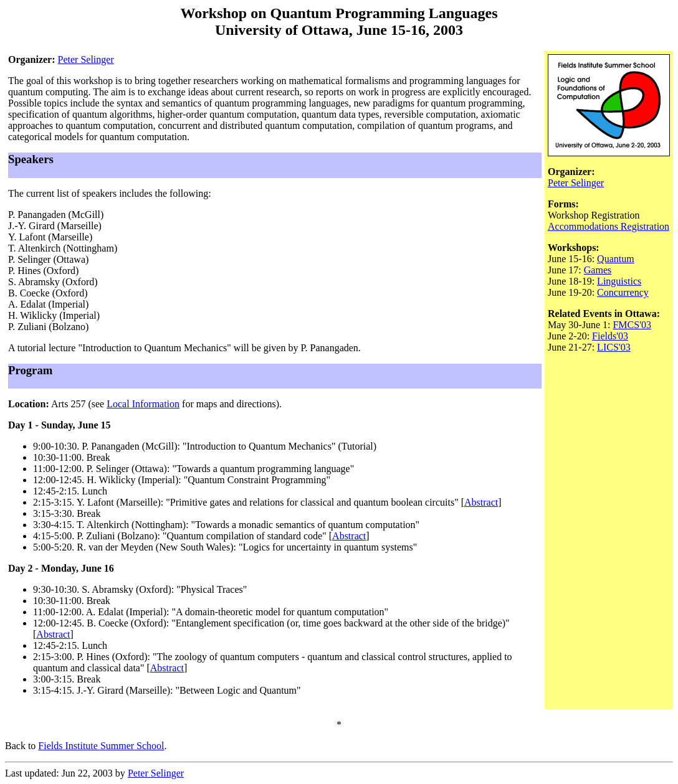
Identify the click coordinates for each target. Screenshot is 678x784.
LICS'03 (614, 347)
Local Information (143, 404)
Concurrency (623, 292)
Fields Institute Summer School (101, 746)
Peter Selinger (86, 59)
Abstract (481, 502)
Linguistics (619, 281)
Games (598, 270)
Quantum (616, 259)
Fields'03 (610, 336)
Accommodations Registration (609, 226)
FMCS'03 (632, 325)
